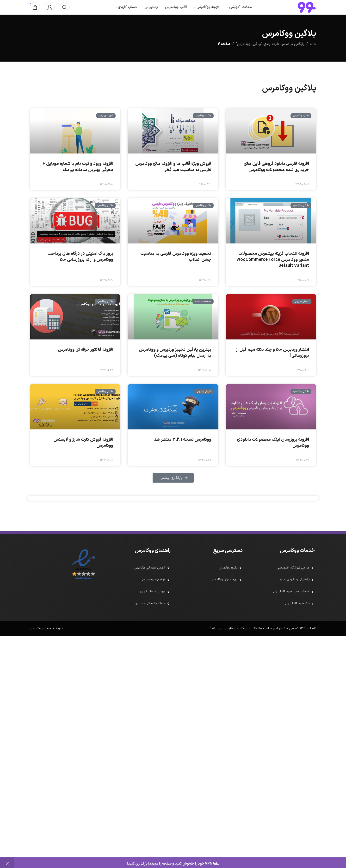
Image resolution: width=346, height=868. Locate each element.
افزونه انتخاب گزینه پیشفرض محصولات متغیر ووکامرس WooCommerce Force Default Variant (273, 270)
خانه (313, 55)
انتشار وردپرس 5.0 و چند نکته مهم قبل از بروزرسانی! (272, 363)
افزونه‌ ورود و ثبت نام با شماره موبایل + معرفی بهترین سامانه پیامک (78, 177)
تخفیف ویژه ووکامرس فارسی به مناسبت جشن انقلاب (176, 267)
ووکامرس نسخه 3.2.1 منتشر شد (183, 450)
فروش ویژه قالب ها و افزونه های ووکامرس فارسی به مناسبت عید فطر (173, 177)
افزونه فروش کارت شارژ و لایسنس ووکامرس (83, 453)
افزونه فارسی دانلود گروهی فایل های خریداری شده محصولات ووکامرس (276, 177)
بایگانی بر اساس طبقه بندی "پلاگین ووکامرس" (270, 55)
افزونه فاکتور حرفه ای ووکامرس (86, 360)
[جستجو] (65, 13)
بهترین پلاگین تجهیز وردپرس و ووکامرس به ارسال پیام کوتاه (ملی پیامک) (175, 363)
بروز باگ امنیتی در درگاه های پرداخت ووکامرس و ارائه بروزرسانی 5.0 (80, 267)
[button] (173, 488)
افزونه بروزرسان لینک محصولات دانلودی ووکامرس (273, 453)
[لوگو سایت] (307, 12)
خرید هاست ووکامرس (46, 642)
